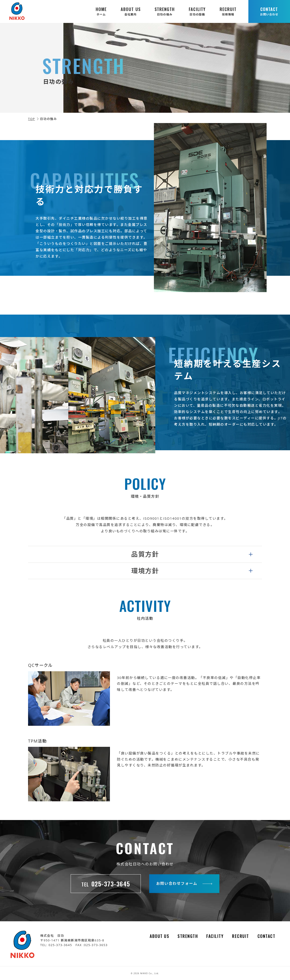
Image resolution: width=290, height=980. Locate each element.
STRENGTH (165, 11)
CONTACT (269, 11)
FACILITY (197, 11)
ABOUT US (131, 11)
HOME (101, 11)
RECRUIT (228, 11)
